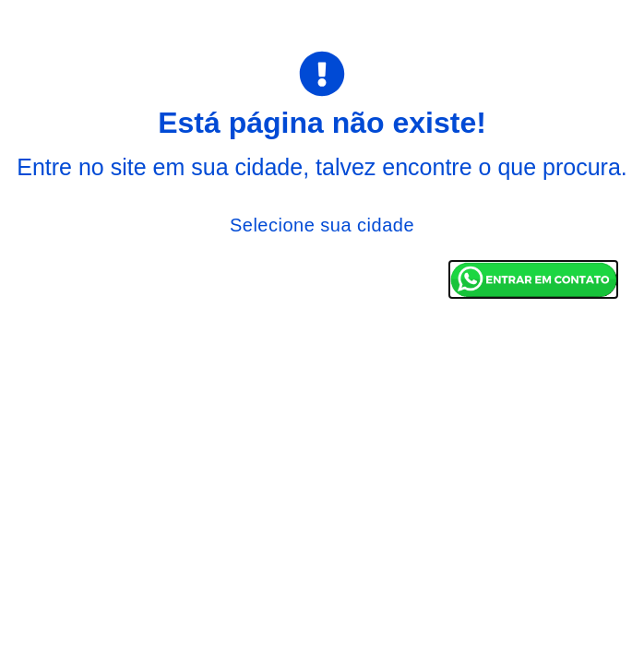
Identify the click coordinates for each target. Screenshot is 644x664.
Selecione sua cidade (322, 225)
